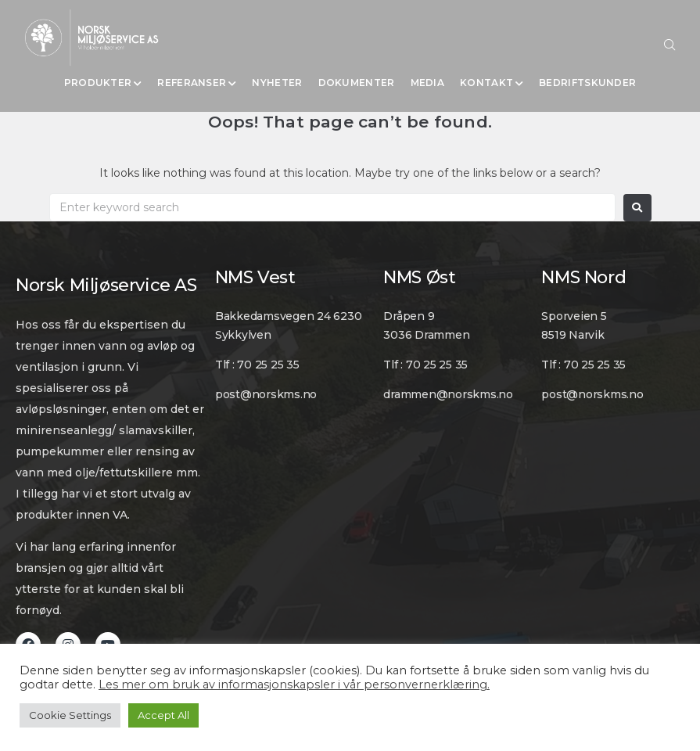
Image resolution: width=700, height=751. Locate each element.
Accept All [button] (163, 715)
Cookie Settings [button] (70, 715)
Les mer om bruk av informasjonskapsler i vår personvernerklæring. (294, 685)
